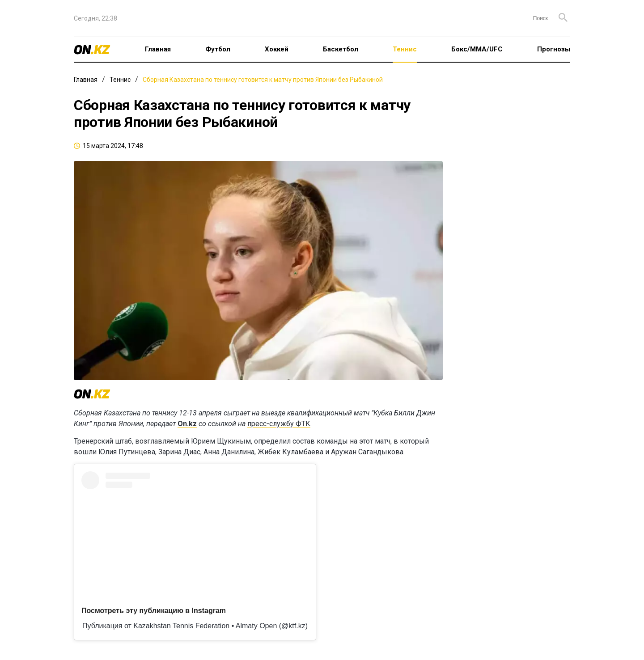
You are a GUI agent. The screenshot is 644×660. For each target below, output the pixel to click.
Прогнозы (554, 49)
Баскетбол (341, 49)
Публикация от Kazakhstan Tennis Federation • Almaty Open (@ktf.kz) (195, 626)
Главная (158, 49)
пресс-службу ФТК (279, 424)
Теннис (405, 49)
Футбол (218, 49)
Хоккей (277, 49)
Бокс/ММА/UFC (477, 49)
